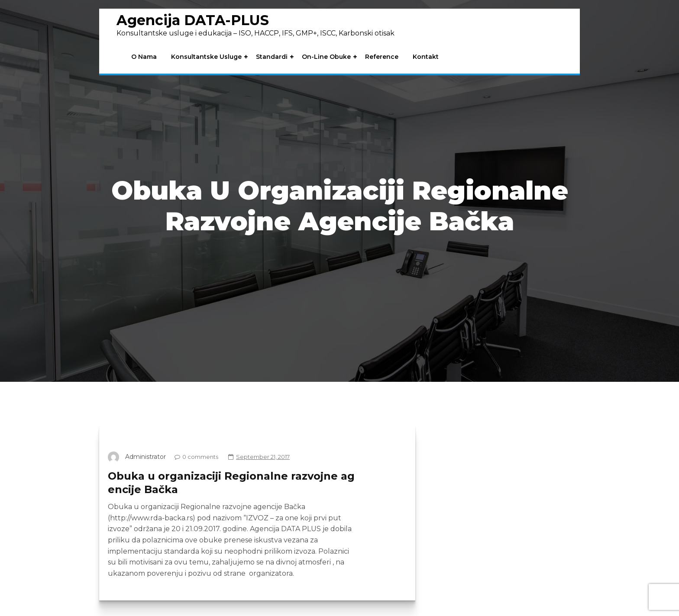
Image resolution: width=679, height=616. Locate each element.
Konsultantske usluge (206, 57)
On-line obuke (326, 57)
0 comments (194, 457)
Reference (382, 57)
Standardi (272, 57)
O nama (144, 57)
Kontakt (426, 57)
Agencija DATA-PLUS (193, 20)
